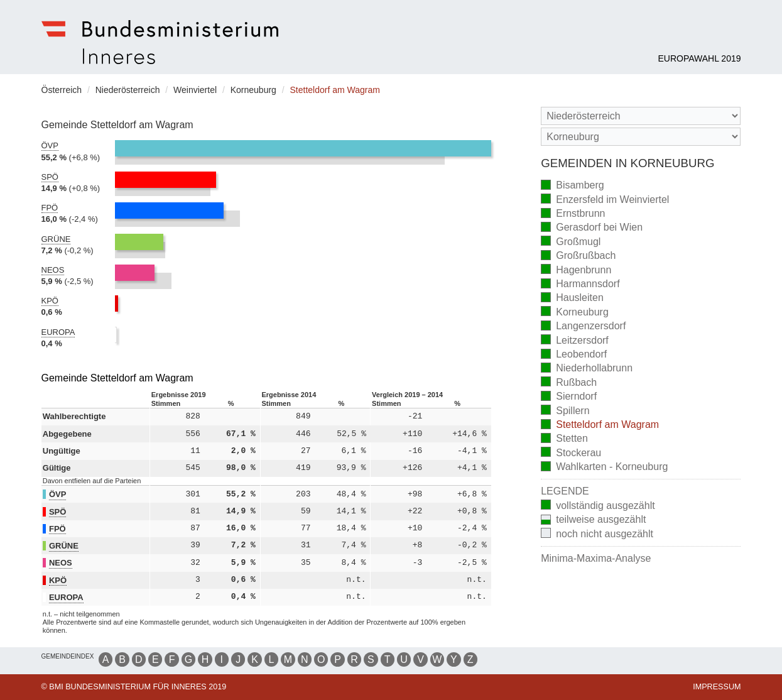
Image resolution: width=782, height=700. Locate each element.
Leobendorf (574, 355)
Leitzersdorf (575, 341)
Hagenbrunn (576, 271)
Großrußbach (578, 257)
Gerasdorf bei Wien (592, 228)
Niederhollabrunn (587, 369)
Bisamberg (572, 186)
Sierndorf (569, 397)
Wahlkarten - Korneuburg (604, 468)
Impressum (717, 687)
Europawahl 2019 (699, 58)
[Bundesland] (641, 116)
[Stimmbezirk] (641, 137)
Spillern (565, 411)
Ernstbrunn (573, 215)
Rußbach (569, 383)
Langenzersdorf (583, 327)
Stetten (564, 440)
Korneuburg (575, 313)
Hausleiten (572, 299)
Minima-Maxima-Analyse (596, 558)
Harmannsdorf (580, 285)
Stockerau (571, 453)
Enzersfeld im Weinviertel (605, 200)
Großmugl (571, 242)
